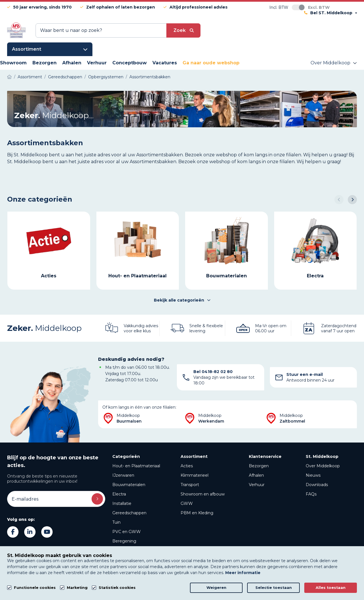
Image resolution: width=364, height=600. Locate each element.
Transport (190, 485)
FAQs (311, 494)
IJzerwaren (123, 475)
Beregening (124, 541)
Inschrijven (97, 499)
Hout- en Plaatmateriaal (136, 466)
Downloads (317, 485)
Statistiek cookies (117, 588)
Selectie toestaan (274, 588)
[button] (339, 200)
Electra (119, 494)
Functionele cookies (35, 588)
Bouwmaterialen (129, 485)
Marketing (77, 588)
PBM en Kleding (197, 513)
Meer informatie (243, 573)
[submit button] (183, 30)
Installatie (122, 503)
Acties (187, 466)
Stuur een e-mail (305, 374)
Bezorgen (259, 466)
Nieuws (313, 475)
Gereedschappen (129, 513)
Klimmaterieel (195, 475)
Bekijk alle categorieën (182, 300)
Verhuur (257, 485)
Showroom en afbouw (203, 494)
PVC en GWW (127, 532)
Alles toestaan (331, 588)
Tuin (116, 522)
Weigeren (216, 588)
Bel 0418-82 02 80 (213, 372)
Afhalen (256, 475)
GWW (187, 503)
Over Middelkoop (323, 466)
